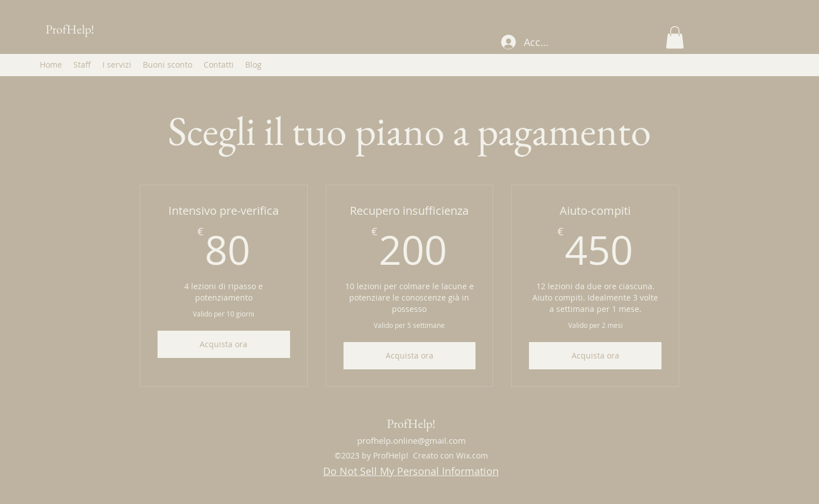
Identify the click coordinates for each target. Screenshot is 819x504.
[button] (675, 37)
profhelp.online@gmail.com (411, 440)
